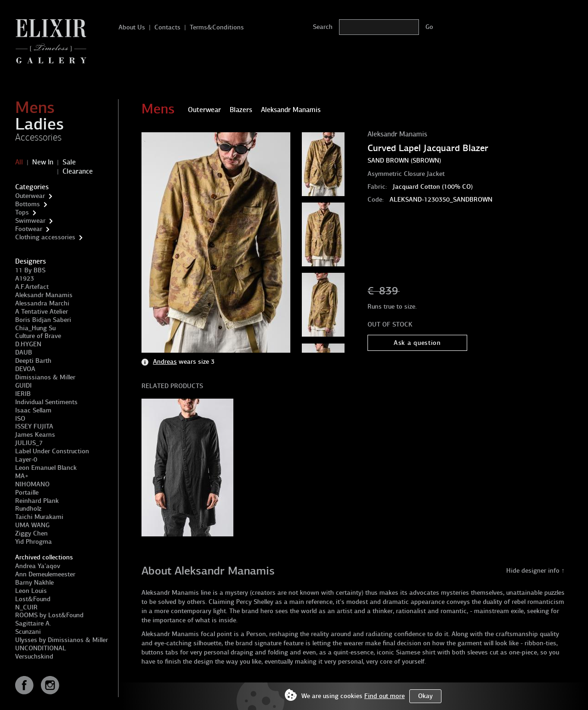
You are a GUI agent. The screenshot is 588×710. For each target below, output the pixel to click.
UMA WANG (32, 525)
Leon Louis (31, 591)
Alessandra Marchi (42, 303)
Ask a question (417, 343)
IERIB (23, 394)
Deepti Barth (33, 361)
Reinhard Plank (37, 501)
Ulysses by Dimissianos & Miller (62, 640)
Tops (22, 212)
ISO (20, 419)
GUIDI (23, 386)
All (19, 162)
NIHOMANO (32, 484)
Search (323, 27)
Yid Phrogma (34, 542)
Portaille (27, 493)
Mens (35, 107)
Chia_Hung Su (35, 328)
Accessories (38, 137)
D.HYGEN (28, 344)
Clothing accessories (45, 237)
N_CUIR (26, 607)
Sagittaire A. (33, 623)
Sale (69, 162)
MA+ (22, 476)
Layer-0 (26, 459)
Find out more (384, 696)
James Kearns (35, 435)
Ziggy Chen (31, 533)
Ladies (40, 124)
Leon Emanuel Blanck (46, 468)
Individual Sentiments (46, 402)
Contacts (167, 27)
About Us (132, 27)
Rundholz (28, 509)
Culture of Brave (38, 336)
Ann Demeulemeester (45, 574)
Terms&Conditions (217, 27)
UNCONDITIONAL (41, 648)
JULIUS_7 (29, 443)
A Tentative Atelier (42, 312)
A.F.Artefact (32, 287)
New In (43, 162)
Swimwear (30, 221)
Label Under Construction (52, 451)
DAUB (24, 352)
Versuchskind (34, 656)
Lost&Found (33, 599)
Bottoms (28, 204)
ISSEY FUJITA (34, 426)
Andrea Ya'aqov (38, 566)
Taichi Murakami (39, 517)
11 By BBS (30, 270)
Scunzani (28, 632)
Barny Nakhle (34, 583)
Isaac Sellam (33, 410)
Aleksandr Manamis (44, 295)
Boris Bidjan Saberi (43, 320)
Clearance (78, 171)
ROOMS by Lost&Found (49, 615)
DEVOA (25, 369)
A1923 (25, 279)
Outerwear (30, 196)
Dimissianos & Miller (45, 377)
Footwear (29, 229)
